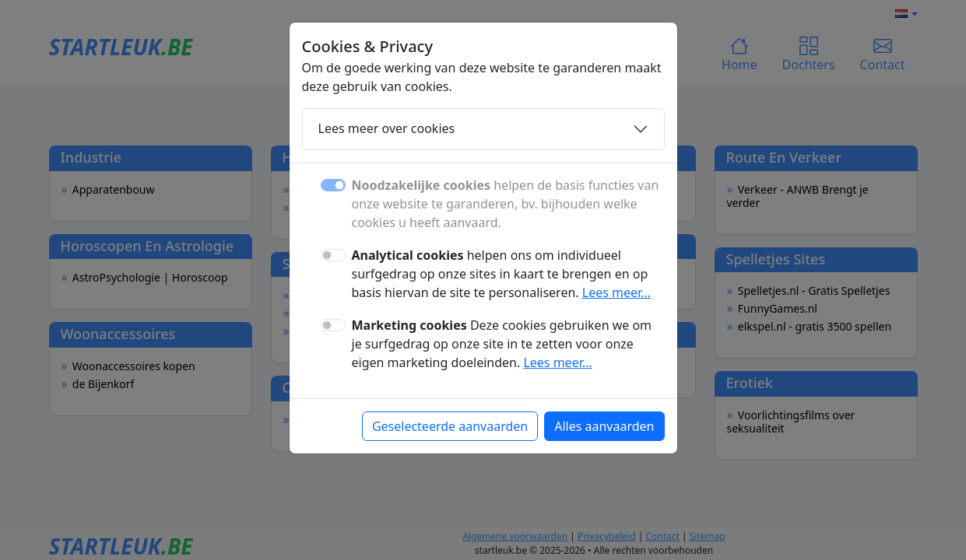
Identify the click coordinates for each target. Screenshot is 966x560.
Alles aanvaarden (604, 426)
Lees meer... (616, 292)
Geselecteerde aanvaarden (450, 426)
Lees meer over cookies (387, 128)
